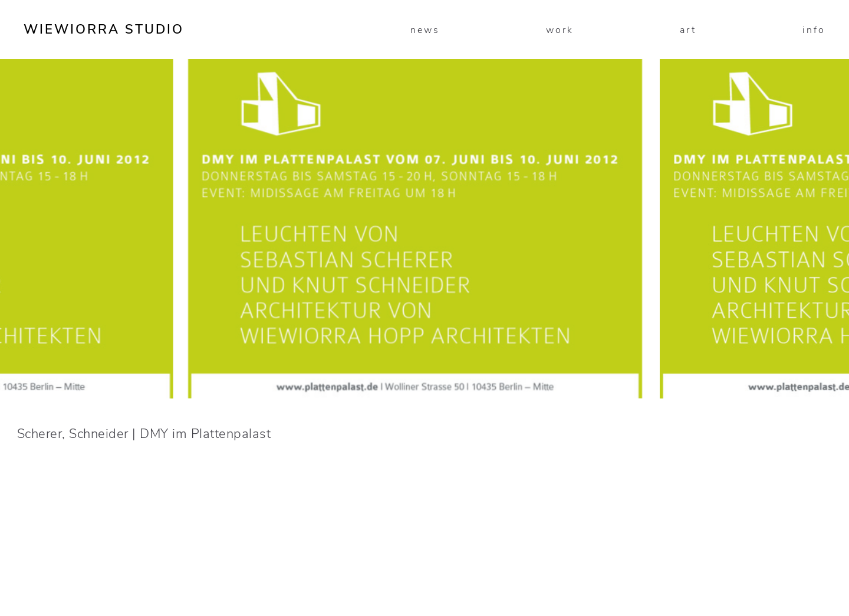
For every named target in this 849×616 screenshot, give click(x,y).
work (560, 30)
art (688, 30)
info (814, 30)
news (425, 30)
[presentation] (212, 308)
